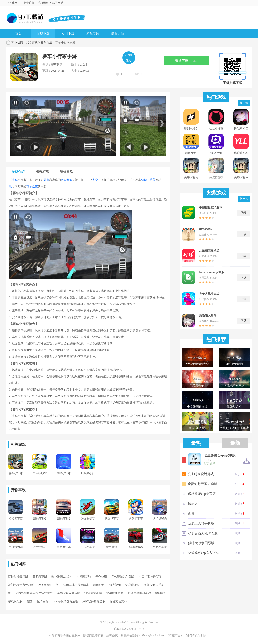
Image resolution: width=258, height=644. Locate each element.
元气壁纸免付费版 (123, 577)
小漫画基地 (84, 577)
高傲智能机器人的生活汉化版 (34, 593)
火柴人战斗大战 (209, 294)
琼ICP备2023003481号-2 (129, 629)
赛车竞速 (46, 42)
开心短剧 (101, 577)
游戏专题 (93, 34)
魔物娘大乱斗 (208, 315)
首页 (18, 34)
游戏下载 (43, 34)
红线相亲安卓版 (209, 251)
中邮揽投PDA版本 (211, 208)
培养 (153, 180)
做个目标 (43, 601)
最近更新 (118, 34)
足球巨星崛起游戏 (139, 593)
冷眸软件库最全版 (94, 601)
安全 (95, 180)
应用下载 (68, 34)
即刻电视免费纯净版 (21, 585)
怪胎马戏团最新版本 (76, 585)
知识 (144, 180)
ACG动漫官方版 (49, 585)
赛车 (15, 180)
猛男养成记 (206, 229)
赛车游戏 (66, 180)
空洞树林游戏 (115, 593)
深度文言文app (119, 601)
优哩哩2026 (132, 585)
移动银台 (99, 585)
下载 (243, 213)
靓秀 (30, 601)
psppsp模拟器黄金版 (66, 601)
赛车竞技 (32, 186)
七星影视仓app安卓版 (220, 455)
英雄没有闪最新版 (68, 593)
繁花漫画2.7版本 (62, 577)
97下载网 (17, 42)
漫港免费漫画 (93, 593)
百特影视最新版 (18, 577)
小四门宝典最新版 (150, 577)
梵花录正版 (40, 577)
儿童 (46, 180)
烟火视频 (115, 585)
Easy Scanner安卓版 (212, 272)
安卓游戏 (32, 42)
